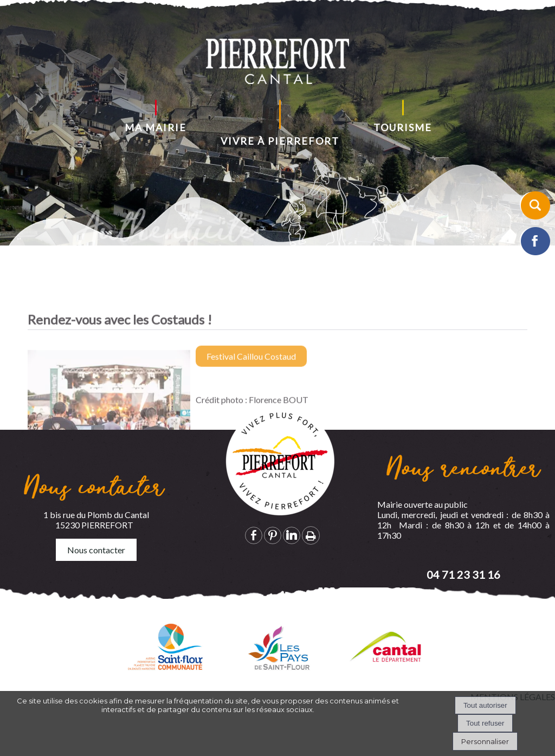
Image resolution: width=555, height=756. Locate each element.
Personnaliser (485, 741)
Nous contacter (96, 550)
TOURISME (403, 127)
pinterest (273, 535)
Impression (311, 535)
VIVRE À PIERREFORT (280, 141)
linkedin (292, 535)
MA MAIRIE (156, 127)
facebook (254, 535)
